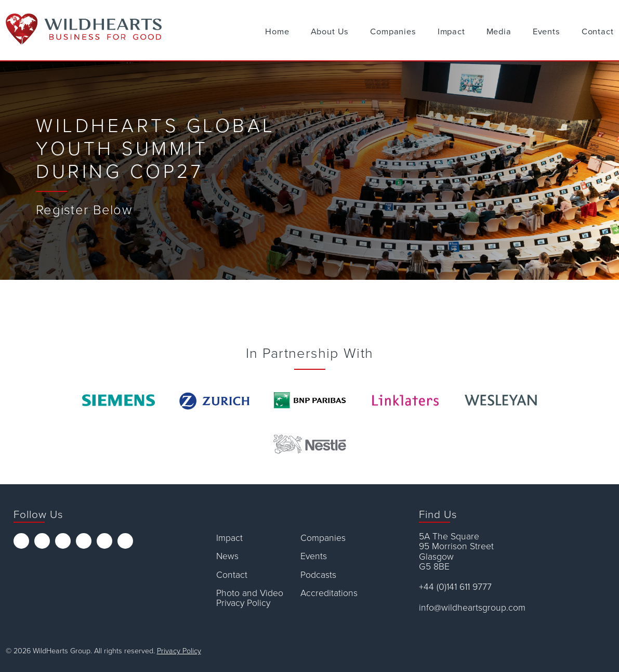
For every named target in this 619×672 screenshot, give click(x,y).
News (227, 556)
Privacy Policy (179, 651)
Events (546, 32)
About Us (330, 32)
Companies (393, 32)
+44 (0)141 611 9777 (455, 587)
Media (499, 32)
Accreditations (329, 593)
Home (277, 32)
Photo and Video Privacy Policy (250, 598)
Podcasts (318, 575)
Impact (451, 32)
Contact (598, 32)
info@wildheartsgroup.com (472, 608)
